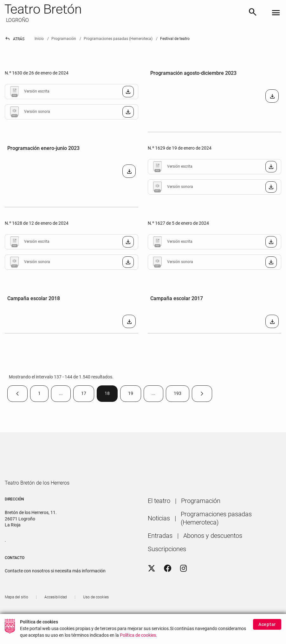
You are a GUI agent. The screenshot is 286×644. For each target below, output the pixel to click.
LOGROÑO (17, 20)
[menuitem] (159, 519)
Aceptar (267, 624)
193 (182, 395)
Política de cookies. (139, 635)
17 (88, 395)
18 (111, 395)
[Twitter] (152, 587)
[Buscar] (253, 13)
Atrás (15, 39)
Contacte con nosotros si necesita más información (55, 589)
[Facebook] (168, 587)
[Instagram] (183, 587)
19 (135, 395)
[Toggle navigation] (276, 13)
